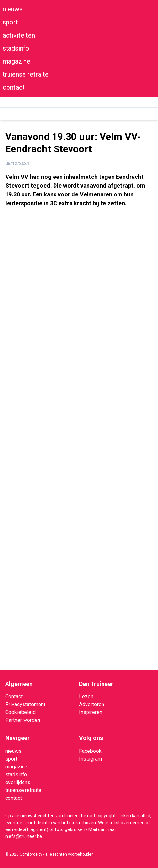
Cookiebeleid (20, 712)
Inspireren (91, 712)
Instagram (90, 759)
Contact (14, 697)
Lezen (86, 697)
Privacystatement (25, 704)
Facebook (90, 751)
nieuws (13, 9)
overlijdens (18, 782)
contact (14, 87)
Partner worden (23, 720)
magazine (16, 61)
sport (10, 22)
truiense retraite (26, 74)
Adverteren (92, 704)
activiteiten (19, 35)
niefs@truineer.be (24, 836)
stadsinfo (16, 48)
